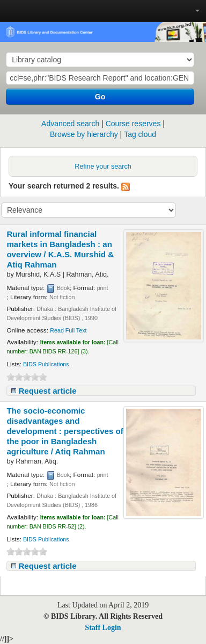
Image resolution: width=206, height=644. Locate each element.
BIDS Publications (46, 364)
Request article (47, 391)
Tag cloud (140, 134)
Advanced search (70, 124)
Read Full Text (68, 330)
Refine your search (103, 167)
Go (100, 97)
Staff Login (103, 628)
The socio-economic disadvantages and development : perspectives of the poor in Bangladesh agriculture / (65, 431)
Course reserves (133, 124)
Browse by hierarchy (84, 134)
